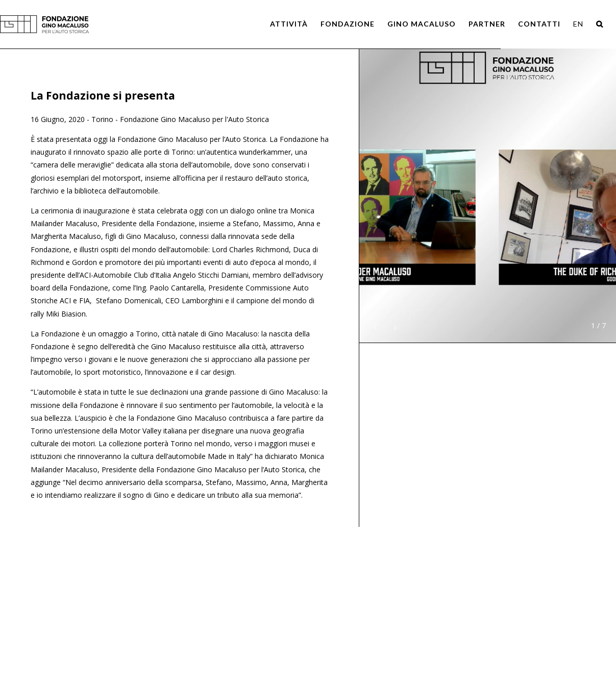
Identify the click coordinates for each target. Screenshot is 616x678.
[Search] (600, 24)
